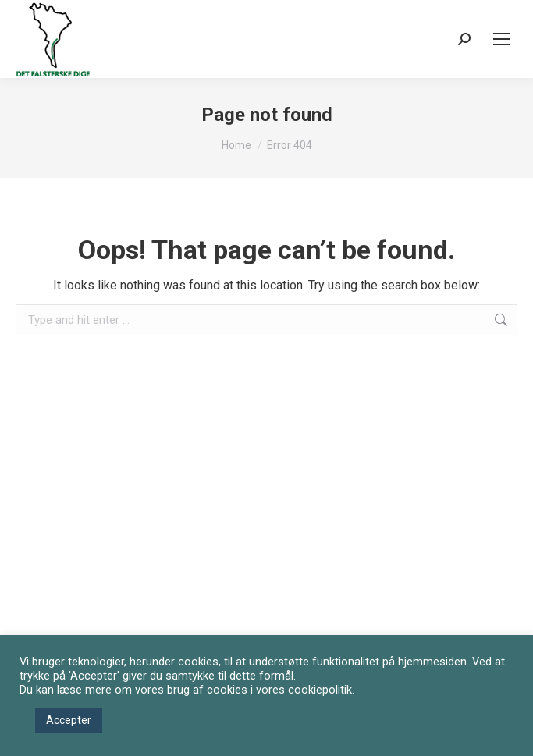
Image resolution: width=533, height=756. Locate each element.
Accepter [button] (69, 720)
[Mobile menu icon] (502, 39)
